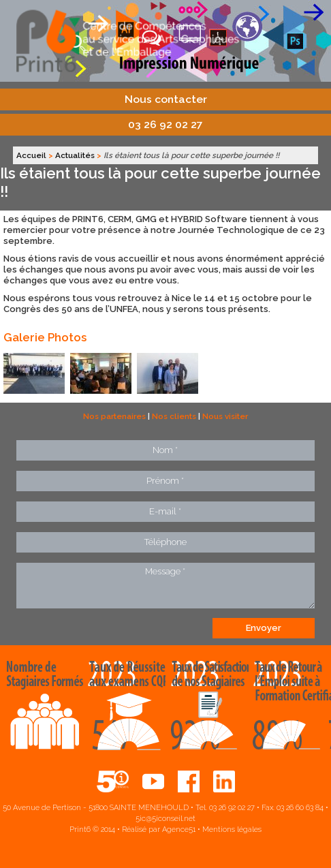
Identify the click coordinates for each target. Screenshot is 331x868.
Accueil (31, 155)
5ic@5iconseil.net (165, 819)
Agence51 (179, 830)
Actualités (75, 155)
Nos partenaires (114, 416)
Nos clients (174, 416)
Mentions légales (232, 830)
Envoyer (264, 628)
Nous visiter (225, 416)
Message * (165, 586)
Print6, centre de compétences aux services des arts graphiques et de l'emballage (165, 41)
